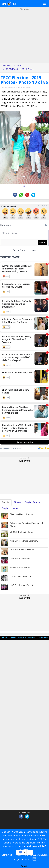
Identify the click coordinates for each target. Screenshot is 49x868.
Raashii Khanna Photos (20, 568)
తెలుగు (16, 508)
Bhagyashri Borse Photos (21, 514)
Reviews (43, 638)
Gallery (21, 638)
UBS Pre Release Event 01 (22, 585)
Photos (17, 502)
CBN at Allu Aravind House (22, 550)
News (5, 638)
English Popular (33, 502)
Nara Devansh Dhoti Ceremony (24, 541)
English (6, 508)
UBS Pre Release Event (21, 559)
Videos (31, 638)
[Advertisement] (24, 38)
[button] (4, 147)
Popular (6, 502)
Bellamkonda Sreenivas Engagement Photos (26, 525)
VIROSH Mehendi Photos (22, 532)
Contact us (7, 855)
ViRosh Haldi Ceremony (21, 577)
